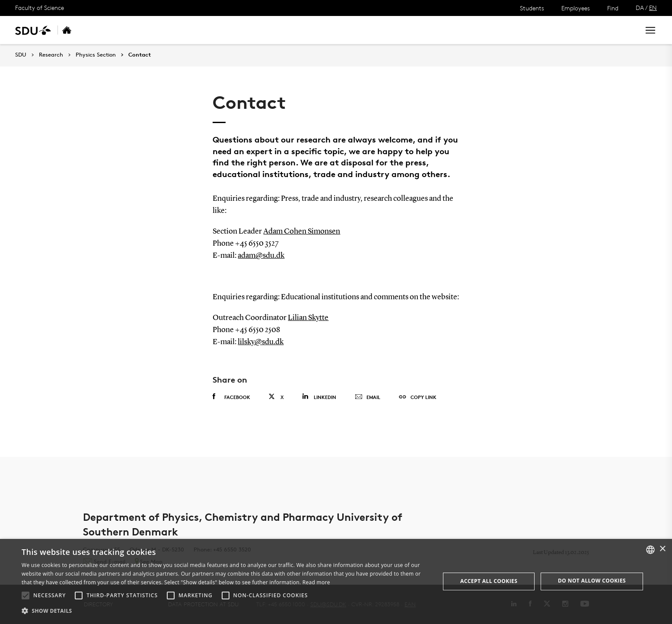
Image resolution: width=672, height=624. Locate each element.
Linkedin (319, 397)
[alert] (336, 581)
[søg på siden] (556, 30)
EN (653, 8)
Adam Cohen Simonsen (302, 231)
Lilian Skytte (308, 318)
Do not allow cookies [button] (592, 581)
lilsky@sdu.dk (261, 342)
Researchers (189, 30)
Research (51, 55)
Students (532, 8)
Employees (576, 8)
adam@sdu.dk (261, 256)
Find (613, 8)
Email (368, 397)
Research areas (134, 30)
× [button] (662, 549)
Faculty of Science (40, 8)
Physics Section (96, 55)
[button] (25, 595)
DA (640, 8)
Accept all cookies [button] (489, 581)
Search (617, 30)
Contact (271, 30)
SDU (21, 55)
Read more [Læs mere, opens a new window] (316, 582)
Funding (233, 30)
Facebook (231, 397)
